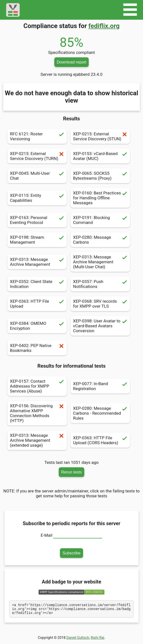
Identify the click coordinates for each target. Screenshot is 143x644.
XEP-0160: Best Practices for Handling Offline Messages (100, 198)
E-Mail (47, 535)
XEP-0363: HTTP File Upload (37, 304)
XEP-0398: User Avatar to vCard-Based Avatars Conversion (100, 326)
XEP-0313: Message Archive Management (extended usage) (37, 440)
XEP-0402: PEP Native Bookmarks (37, 348)
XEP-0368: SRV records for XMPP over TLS (100, 304)
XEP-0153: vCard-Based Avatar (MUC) (100, 156)
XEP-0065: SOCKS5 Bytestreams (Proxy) (100, 176)
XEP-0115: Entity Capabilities (37, 198)
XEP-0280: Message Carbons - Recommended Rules (100, 413)
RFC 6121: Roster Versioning (37, 136)
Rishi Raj (97, 640)
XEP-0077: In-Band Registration (100, 386)
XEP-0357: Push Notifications (100, 284)
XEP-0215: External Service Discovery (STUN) (100, 136)
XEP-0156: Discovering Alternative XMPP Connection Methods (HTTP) (37, 413)
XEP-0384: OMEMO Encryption (37, 326)
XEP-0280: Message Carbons (100, 240)
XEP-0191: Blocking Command (100, 220)
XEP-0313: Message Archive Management (37, 262)
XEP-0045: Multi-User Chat (37, 176)
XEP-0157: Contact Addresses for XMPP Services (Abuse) (37, 386)
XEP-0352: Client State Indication (37, 284)
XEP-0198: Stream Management (37, 240)
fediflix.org (104, 26)
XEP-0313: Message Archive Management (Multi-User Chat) (100, 262)
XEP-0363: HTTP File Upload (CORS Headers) (100, 440)
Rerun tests (71, 472)
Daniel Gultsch (78, 640)
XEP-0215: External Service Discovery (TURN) (37, 156)
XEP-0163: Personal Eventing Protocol (37, 220)
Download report (72, 62)
